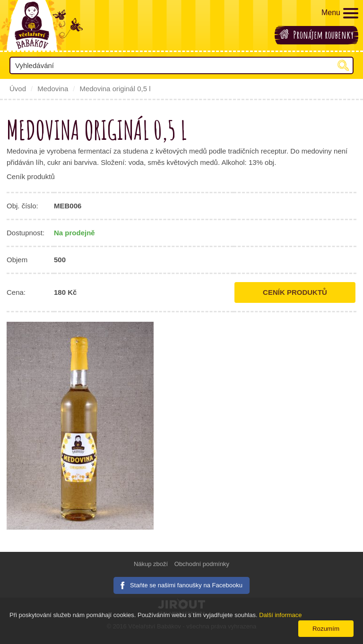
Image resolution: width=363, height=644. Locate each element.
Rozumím (326, 629)
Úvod (18, 89)
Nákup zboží (151, 564)
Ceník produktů (295, 292)
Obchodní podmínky (202, 564)
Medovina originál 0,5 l (115, 89)
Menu (340, 13)
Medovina (53, 89)
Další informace (280, 615)
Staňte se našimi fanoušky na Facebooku (186, 585)
